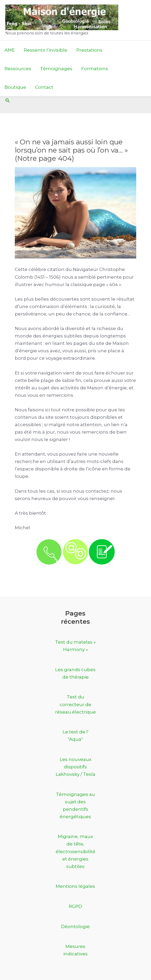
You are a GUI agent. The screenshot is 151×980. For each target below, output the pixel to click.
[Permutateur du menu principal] (145, 69)
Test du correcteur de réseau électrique (76, 704)
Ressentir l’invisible (46, 50)
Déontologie (75, 926)
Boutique (15, 87)
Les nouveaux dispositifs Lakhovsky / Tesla (76, 767)
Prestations (89, 50)
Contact (44, 87)
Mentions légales (75, 886)
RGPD (75, 906)
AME (10, 50)
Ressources (18, 69)
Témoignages (56, 69)
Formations (95, 69)
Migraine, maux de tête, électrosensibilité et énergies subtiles (76, 851)
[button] (8, 101)
